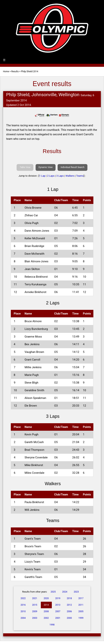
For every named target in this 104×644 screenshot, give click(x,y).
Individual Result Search (72, 167)
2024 (65, 592)
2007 (58, 611)
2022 (23, 598)
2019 (58, 598)
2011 (81, 605)
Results (15, 71)
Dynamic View (46, 167)
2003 (35, 618)
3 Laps (60, 176)
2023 (76, 592)
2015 (35, 605)
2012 (69, 605)
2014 (46, 605)
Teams (80, 176)
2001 (58, 618)
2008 (46, 611)
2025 (53, 592)
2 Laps (51, 176)
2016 (23, 605)
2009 (35, 611)
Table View (25, 167)
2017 (81, 598)
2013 (58, 605)
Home (6, 71)
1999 (81, 618)
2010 (23, 611)
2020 (46, 598)
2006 (69, 611)
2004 (23, 618)
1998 (52, 625)
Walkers (70, 176)
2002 (46, 618)
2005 (81, 611)
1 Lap (42, 176)
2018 (69, 598)
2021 (35, 598)
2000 (69, 618)
